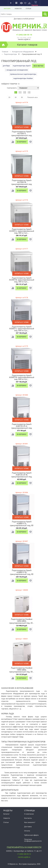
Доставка (28, 827)
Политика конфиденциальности (33, 840)
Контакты (28, 818)
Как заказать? (30, 822)
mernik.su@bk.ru (24, 857)
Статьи (28, 9)
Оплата (27, 831)
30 (16, 97)
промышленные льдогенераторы (23, 74)
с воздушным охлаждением (17, 70)
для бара (6, 66)
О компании (29, 814)
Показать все (32, 97)
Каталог (6, 814)
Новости (18, 9)
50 (22, 97)
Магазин (7, 9)
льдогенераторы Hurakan (23, 78)
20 (9, 97)
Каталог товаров (27, 45)
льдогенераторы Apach (22, 66)
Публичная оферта (31, 835)
